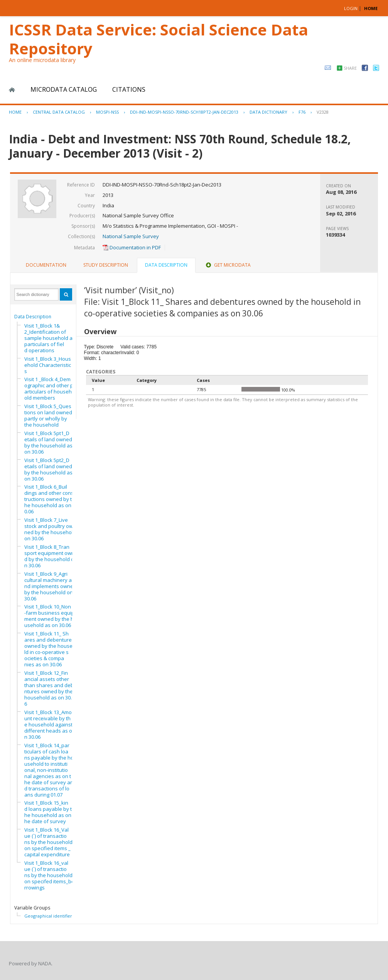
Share (350, 68)
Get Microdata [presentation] (228, 265)
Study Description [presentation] (106, 265)
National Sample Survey (131, 236)
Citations (129, 89)
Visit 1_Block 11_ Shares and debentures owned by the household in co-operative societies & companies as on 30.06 (51, 649)
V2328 (323, 112)
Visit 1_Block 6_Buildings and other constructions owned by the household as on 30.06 (50, 499)
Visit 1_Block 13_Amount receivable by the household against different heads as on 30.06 (48, 724)
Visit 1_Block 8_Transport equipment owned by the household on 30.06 (51, 556)
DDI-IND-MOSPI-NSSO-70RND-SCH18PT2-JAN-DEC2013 (184, 112)
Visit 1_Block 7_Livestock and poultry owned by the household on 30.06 (50, 529)
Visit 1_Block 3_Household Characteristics (48, 365)
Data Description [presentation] (166, 265)
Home (12, 90)
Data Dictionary (268, 112)
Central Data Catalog (59, 112)
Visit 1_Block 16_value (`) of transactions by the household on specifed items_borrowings (49, 875)
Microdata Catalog (64, 89)
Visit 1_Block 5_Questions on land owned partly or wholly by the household (48, 415)
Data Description (33, 317)
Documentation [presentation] (46, 265)
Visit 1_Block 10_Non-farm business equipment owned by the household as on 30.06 (51, 616)
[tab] (46, 265)
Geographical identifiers (49, 916)
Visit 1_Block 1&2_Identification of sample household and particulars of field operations (51, 338)
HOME (371, 8)
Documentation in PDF (132, 247)
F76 (302, 112)
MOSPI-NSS (107, 112)
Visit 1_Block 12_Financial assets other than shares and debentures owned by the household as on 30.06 (51, 688)
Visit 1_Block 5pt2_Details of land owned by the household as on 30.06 (48, 469)
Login (351, 8)
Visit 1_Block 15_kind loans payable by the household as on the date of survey (49, 812)
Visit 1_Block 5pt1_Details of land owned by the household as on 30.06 (48, 442)
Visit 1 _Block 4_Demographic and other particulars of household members (49, 388)
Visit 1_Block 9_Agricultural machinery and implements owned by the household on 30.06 (50, 586)
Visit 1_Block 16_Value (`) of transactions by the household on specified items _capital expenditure (48, 842)
